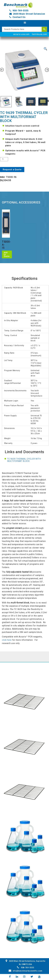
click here (7, 640)
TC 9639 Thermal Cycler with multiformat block (24, 460)
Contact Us (19, 17)
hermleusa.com (40, 34)
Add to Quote (7, 254)
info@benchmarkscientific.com (25, 971)
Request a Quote (12, 169)
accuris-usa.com (21, 34)
